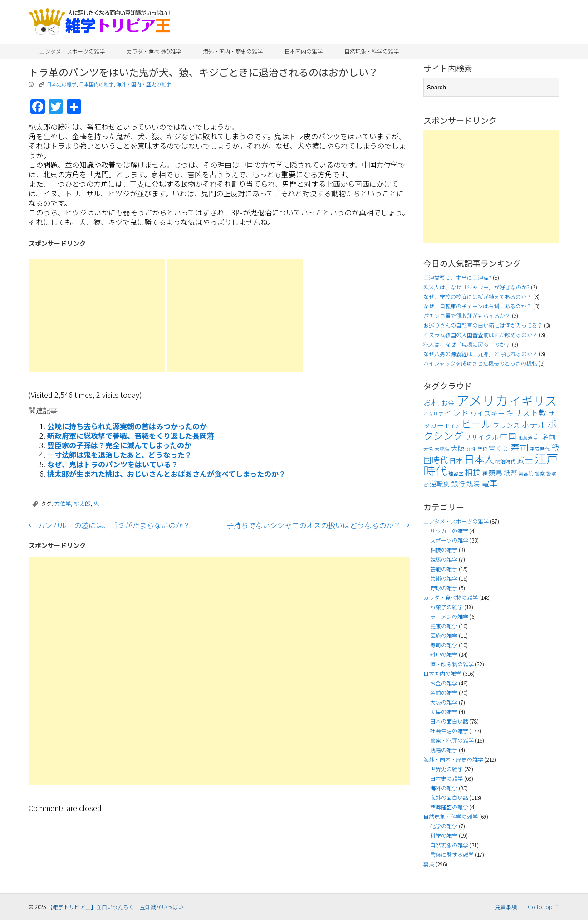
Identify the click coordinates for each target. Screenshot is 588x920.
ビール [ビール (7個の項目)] (476, 423)
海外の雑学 (444, 788)
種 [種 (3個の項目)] (485, 473)
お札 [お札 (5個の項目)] (431, 402)
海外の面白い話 (449, 797)
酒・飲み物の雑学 (452, 664)
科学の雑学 (444, 835)
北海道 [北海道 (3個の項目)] (525, 438)
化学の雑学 (444, 826)
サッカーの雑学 (449, 531)
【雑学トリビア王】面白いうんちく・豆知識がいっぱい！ (118, 907)
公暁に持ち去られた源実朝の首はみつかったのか (127, 426)
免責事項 (506, 907)
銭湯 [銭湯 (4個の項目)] (473, 483)
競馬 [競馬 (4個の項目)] (495, 472)
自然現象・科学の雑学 (372, 51)
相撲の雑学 (444, 550)
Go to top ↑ (544, 907)
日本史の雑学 (62, 84)
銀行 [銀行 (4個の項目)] (458, 483)
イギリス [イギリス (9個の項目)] (533, 401)
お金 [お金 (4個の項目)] (448, 403)
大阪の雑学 (444, 702)
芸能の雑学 (444, 569)
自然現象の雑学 (449, 845)
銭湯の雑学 (444, 750)
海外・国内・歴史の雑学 (233, 51)
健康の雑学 (444, 626)
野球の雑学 (444, 588)
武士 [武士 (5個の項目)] (525, 460)
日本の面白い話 (449, 721)
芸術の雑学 (444, 578)
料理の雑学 (444, 654)
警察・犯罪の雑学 (452, 740)
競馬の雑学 (444, 559)
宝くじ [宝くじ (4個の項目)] (499, 448)
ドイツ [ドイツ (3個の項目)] (453, 426)
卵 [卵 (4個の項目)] (537, 437)
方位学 (63, 503)
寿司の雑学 (444, 645)
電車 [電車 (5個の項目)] (490, 483)
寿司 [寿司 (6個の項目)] (519, 447)
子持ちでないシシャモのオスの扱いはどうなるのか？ (318, 525)
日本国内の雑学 (304, 51)
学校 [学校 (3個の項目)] (482, 449)
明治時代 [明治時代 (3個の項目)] (505, 461)
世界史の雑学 (446, 769)
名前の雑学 (444, 692)
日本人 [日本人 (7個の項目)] (479, 459)
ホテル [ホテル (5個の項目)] (534, 424)
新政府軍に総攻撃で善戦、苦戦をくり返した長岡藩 (131, 436)
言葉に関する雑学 (452, 854)
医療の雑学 (444, 635)
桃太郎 (82, 503)
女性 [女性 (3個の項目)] (471, 449)
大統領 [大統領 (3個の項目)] (442, 449)
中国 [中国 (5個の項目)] (508, 436)
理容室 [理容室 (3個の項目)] (456, 473)
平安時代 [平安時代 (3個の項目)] (540, 449)
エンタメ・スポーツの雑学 (72, 51)
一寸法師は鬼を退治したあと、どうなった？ (120, 455)
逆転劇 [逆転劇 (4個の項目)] (440, 483)
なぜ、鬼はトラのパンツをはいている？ (113, 464)
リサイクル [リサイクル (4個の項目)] (482, 437)
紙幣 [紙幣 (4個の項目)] (510, 472)
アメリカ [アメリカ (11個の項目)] (482, 400)
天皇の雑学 (444, 712)
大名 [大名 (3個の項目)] (428, 449)
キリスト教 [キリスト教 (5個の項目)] (526, 413)
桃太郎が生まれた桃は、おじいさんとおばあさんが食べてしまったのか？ (167, 474)
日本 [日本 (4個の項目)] (456, 460)
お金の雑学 (444, 683)
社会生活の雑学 (449, 731)
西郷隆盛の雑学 (449, 807)
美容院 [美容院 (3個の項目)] (526, 473)
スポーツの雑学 (449, 540)
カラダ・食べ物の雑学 (154, 51)
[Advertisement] (97, 316)
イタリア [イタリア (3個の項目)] (433, 414)
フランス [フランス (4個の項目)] (506, 425)
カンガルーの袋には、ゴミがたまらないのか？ (109, 525)
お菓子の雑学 (446, 607)
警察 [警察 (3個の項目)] (540, 473)
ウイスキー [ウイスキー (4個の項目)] (488, 413)
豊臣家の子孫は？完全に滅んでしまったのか (119, 445)
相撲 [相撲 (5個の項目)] (473, 472)
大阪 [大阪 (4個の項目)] (458, 448)
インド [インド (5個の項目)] (457, 413)
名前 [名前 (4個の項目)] (549, 437)
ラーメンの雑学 (449, 616)
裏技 (429, 864)
